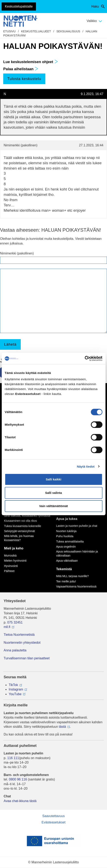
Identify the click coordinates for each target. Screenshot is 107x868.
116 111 (13, 758)
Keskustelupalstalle (19, 6)
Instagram (16, 689)
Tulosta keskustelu (24, 79)
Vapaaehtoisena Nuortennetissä (76, 586)
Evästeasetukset (53, 822)
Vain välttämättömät (54, 506)
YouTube (15, 694)
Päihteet (9, 571)
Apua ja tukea (67, 519)
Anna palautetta (15, 650)
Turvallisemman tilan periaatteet (27, 658)
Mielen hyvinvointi (15, 561)
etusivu (9, 31)
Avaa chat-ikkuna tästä (20, 801)
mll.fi (7, 627)
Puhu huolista (65, 536)
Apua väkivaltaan (67, 561)
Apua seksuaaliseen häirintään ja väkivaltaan (77, 553)
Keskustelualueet (36, 31)
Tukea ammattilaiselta (70, 541)
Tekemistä (64, 569)
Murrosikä (10, 556)
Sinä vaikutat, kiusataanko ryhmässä (27, 516)
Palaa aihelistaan (21, 69)
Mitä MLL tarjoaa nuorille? (73, 576)
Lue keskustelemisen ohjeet (31, 62)
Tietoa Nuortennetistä (19, 635)
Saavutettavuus (53, 816)
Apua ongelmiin (66, 547)
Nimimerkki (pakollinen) (17, 253)
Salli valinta (53, 493)
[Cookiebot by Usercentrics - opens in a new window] (85, 358)
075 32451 (15, 622)
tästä (62, 727)
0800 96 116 (18, 779)
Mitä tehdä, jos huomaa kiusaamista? (19, 538)
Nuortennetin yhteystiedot (22, 643)
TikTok (13, 685)
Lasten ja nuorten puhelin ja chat (77, 526)
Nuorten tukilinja (66, 531)
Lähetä (10, 344)
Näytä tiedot (86, 466)
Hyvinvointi (11, 566)
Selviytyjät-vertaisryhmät (19, 531)
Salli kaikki (53, 479)
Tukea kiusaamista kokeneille (23, 526)
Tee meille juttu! (66, 581)
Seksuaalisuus (68, 31)
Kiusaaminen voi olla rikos (21, 521)
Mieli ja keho (14, 548)
